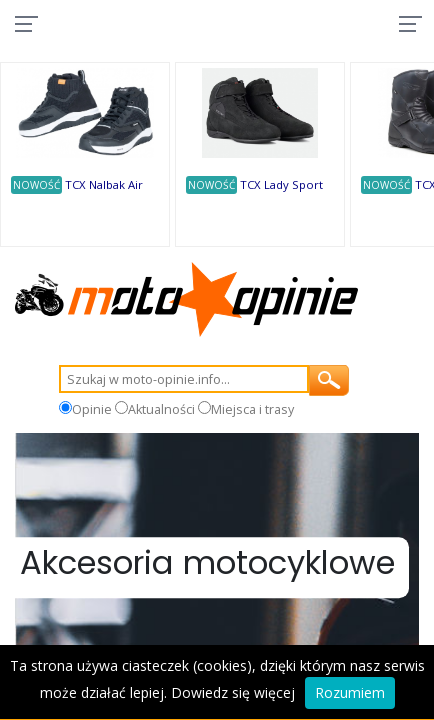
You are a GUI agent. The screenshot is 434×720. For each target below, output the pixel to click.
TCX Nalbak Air (104, 184)
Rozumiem (350, 692)
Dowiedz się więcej (233, 692)
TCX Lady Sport (281, 184)
